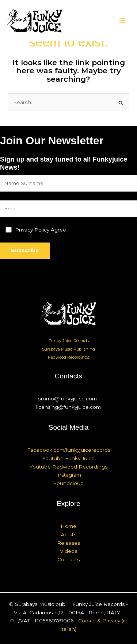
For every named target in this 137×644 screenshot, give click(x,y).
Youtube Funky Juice (68, 458)
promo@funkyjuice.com (67, 399)
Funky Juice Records (69, 341)
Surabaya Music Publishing (68, 349)
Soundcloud (68, 483)
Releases (68, 543)
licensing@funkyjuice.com (68, 407)
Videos (68, 551)
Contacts (68, 559)
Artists (69, 534)
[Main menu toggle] (123, 21)
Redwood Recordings (68, 357)
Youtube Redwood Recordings (68, 467)
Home (68, 526)
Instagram (69, 475)
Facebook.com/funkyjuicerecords (69, 450)
